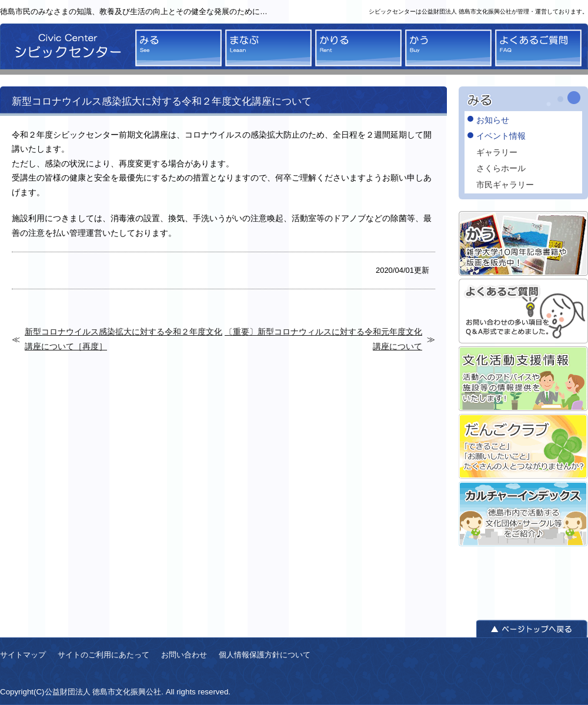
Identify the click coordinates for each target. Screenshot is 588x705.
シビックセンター (65, 49)
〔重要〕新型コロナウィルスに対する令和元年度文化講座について (323, 339)
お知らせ (493, 120)
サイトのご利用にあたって (103, 655)
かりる (358, 48)
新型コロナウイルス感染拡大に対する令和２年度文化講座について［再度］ (123, 339)
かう (448, 48)
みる (178, 48)
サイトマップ (23, 655)
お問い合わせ (184, 655)
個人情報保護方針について (265, 655)
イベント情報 (501, 136)
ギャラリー (497, 152)
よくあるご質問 (538, 48)
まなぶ (268, 48)
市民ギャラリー (505, 185)
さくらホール (501, 168)
